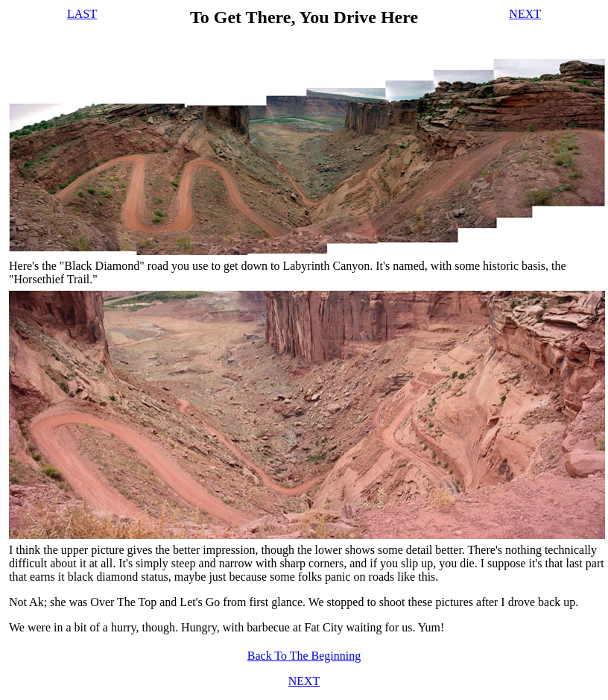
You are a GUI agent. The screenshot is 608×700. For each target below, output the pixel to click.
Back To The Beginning (304, 656)
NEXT (525, 14)
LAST (82, 14)
